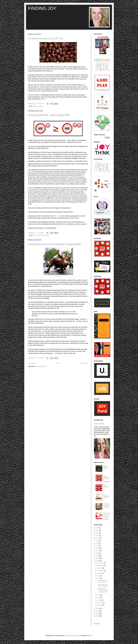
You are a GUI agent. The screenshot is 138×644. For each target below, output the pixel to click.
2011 (98, 611)
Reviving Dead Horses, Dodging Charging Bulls (55, 244)
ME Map (57, 216)
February (100, 603)
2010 (98, 613)
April (99, 597)
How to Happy (99, 424)
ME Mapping (97, 624)
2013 (98, 561)
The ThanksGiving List (106, 496)
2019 (98, 546)
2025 (98, 530)
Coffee (35, 106)
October (100, 568)
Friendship (40, 106)
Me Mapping (46, 235)
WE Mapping (106, 486)
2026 (98, 528)
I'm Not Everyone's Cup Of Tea (46, 38)
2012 (98, 608)
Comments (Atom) (41, 366)
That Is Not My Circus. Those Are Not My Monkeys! (106, 516)
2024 (98, 533)
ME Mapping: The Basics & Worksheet (106, 478)
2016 (98, 553)
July (99, 576)
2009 (98, 616)
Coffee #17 (58, 64)
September (101, 571)
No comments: (41, 104)
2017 (98, 551)
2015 (98, 556)
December (101, 563)
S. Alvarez (58, 276)
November (101, 566)
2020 (98, 543)
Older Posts (84, 363)
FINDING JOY (42, 8)
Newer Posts (32, 363)
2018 (98, 548)
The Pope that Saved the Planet (106, 505)
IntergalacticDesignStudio (72, 636)
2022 (98, 538)
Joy (41, 235)
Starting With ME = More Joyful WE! (49, 115)
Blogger (90, 636)
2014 (98, 558)
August (100, 573)
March (99, 600)
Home (58, 363)
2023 (98, 535)
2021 (98, 540)
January (100, 605)
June (99, 578)
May (99, 595)
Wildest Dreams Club (106, 468)
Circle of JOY (36, 235)
